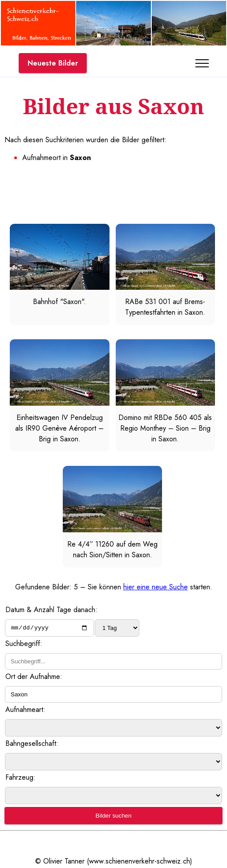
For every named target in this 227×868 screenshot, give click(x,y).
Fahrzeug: (20, 779)
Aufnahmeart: (25, 711)
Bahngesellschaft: (32, 745)
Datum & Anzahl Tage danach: (51, 610)
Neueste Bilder (53, 63)
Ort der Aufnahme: (34, 678)
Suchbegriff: (24, 645)
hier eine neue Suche (156, 587)
